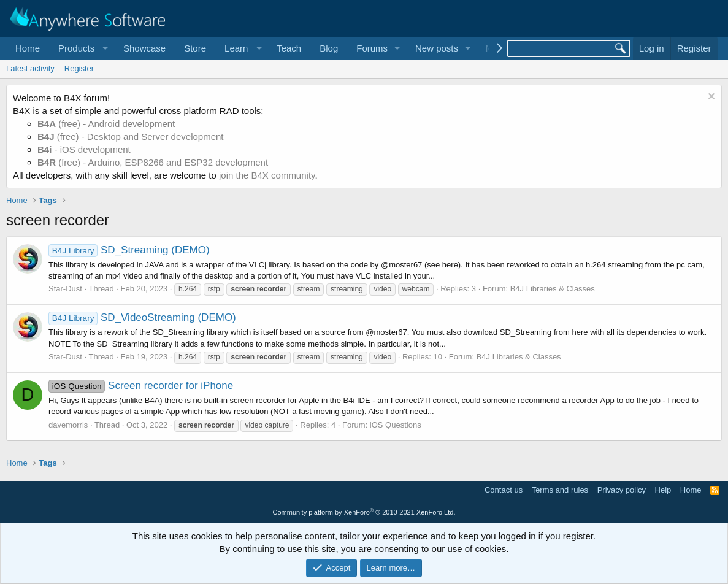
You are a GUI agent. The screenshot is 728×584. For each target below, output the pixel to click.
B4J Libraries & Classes (553, 289)
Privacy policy (622, 490)
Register (79, 68)
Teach (289, 48)
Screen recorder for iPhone (141, 386)
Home (28, 48)
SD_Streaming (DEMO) (129, 250)
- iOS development (84, 149)
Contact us (504, 490)
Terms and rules (560, 490)
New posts (437, 48)
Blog (329, 48)
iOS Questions (396, 425)
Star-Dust (65, 289)
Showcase (144, 48)
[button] (82, 48)
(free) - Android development (106, 124)
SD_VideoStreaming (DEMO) (142, 317)
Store (195, 48)
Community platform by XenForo (364, 512)
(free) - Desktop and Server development (131, 136)
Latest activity (30, 68)
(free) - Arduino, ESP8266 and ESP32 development (153, 162)
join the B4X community (267, 175)
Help (663, 490)
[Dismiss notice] (710, 98)
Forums (372, 48)
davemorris (68, 425)
